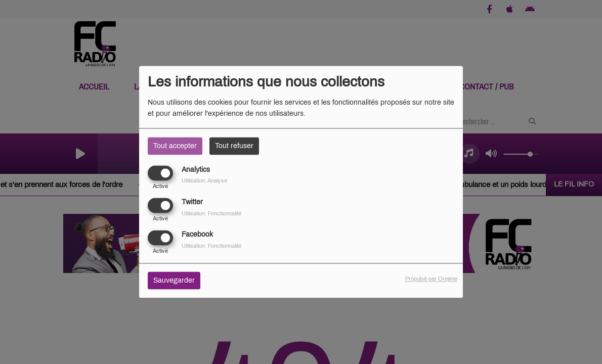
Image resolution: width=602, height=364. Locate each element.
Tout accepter (175, 146)
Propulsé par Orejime (431, 279)
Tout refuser (234, 146)
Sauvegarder (174, 281)
